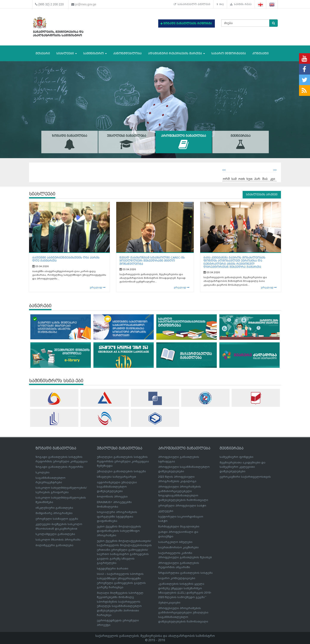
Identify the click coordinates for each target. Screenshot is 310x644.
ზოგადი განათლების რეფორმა (59, 467)
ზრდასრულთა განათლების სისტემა (185, 573)
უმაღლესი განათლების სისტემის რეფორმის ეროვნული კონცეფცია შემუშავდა (123, 461)
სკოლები (43, 472)
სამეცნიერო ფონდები (236, 457)
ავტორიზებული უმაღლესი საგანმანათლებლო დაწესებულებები (117, 487)
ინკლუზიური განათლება (54, 508)
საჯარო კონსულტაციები (177, 578)
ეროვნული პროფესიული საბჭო (182, 506)
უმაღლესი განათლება (126, 142)
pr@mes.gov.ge (86, 4)
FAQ (220, 4)
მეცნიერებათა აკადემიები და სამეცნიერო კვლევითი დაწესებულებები (243, 467)
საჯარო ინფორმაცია (229, 53)
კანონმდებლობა (127, 53)
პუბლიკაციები (169, 603)
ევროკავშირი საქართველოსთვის (245, 477)
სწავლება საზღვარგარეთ (116, 477)
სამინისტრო (95, 53)
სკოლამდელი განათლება (55, 534)
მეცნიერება (241, 142)
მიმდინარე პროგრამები (54, 513)
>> (275, 170)
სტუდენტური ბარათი (113, 568)
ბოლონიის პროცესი (112, 497)
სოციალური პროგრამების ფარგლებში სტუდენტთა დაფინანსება (117, 516)
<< (224, 170)
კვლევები (166, 511)
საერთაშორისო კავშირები (178, 547)
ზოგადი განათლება (70, 142)
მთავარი (43, 53)
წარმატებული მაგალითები (179, 526)
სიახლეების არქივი (262, 194)
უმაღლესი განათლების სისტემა (121, 471)
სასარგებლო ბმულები (192, 4)
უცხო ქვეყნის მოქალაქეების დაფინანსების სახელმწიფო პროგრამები (119, 531)
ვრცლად (98, 287)
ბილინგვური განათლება (54, 545)
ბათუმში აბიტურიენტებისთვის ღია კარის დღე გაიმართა (66, 259)
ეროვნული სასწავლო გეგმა (57, 519)
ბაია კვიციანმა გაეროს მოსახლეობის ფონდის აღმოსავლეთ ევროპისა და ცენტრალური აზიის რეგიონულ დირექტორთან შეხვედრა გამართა (234, 262)
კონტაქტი (260, 53)
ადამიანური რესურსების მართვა (177, 53)
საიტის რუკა (241, 4)
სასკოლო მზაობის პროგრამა (58, 540)
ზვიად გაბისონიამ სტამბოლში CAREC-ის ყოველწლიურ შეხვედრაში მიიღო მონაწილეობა (152, 261)
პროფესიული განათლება (184, 142)
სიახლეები (67, 53)
